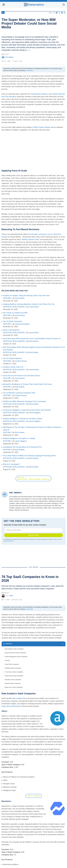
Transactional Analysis (39, 94)
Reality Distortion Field (30, 239)
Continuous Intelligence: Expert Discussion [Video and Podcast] (27, 410)
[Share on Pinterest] (62, 13)
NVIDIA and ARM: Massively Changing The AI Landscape (24, 401)
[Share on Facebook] (57, 13)
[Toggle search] (64, 5)
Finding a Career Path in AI (13, 367)
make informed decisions (11, 706)
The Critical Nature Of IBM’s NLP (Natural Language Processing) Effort (29, 456)
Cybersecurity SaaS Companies (14, 676)
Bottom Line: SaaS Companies (14, 687)
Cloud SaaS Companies (12, 664)
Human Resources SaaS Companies (15, 653)
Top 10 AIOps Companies (13, 321)
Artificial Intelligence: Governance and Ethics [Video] (23, 419)
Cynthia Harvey (21, 361)
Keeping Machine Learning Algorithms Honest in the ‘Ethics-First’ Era (29, 304)
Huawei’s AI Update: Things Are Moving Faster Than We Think (26, 296)
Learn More (30, 71)
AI (3, 13)
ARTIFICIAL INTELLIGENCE (14, 307)
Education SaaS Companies (13, 680)
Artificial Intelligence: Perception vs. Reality (19, 438)
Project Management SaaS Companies (16, 657)
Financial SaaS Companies (13, 683)
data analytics (18, 698)
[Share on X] (59, 13)
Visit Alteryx (33, 796)
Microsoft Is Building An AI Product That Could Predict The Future (27, 384)
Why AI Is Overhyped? (11, 464)
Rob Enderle (8, 57)
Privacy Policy (10, 541)
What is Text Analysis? (11, 330)
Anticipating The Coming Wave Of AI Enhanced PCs (22, 447)
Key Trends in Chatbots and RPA (15, 313)
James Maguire (35, 413)
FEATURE (7, 298)
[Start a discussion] (54, 13)
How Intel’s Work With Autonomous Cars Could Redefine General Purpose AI (32, 339)
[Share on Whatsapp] (65, 13)
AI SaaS (7, 660)
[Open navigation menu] (4, 5)
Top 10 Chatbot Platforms (12, 358)
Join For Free (34, 535)
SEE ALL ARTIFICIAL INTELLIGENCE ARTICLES (33, 478)
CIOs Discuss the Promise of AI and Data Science (22, 376)
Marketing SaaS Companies (13, 668)
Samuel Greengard (22, 324)
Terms (60, 539)
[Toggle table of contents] (33, 644)
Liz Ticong (7, 596)
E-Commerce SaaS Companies (14, 672)
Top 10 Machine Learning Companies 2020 (19, 393)
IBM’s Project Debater (42, 127)
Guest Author (34, 307)
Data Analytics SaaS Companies (14, 649)
